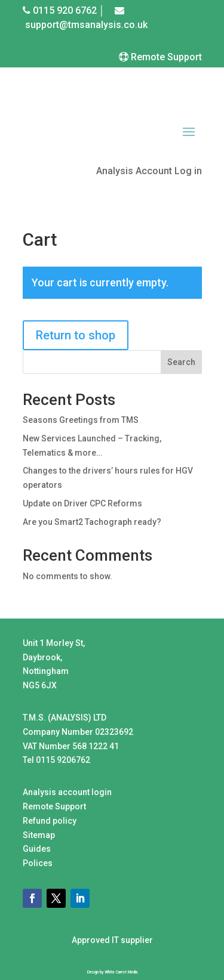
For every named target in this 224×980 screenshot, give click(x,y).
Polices (38, 863)
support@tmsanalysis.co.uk (86, 25)
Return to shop (76, 335)
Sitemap (39, 835)
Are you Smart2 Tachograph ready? (92, 522)
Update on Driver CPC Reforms (82, 503)
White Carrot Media (121, 972)
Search (181, 362)
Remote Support (165, 57)
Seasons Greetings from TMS (81, 420)
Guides (37, 849)
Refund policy (50, 821)
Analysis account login (67, 792)
